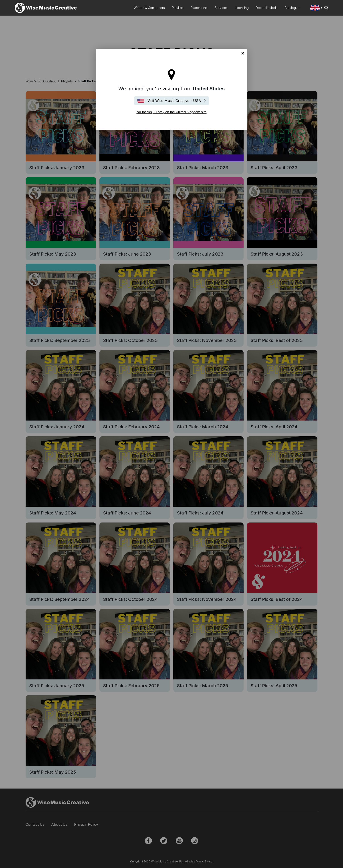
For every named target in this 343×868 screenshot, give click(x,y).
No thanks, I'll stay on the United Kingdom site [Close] (243, 53)
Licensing (242, 8)
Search (326, 8)
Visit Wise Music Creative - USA (174, 101)
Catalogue (292, 8)
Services (221, 8)
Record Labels (267, 8)
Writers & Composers (149, 8)
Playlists (178, 8)
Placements (199, 8)
